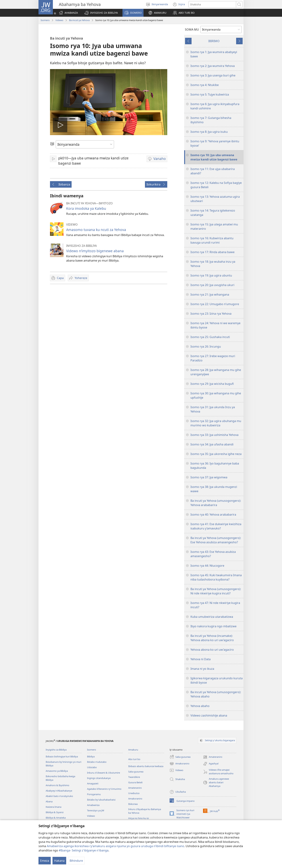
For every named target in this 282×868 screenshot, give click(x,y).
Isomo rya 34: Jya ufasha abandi (212, 444)
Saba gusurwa (136, 772)
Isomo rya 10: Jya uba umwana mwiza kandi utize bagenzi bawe (214, 157)
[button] (101, 13)
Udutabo (92, 767)
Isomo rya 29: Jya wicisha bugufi (212, 384)
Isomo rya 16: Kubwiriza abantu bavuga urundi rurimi (212, 240)
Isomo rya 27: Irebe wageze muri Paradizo (213, 358)
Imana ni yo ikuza (202, 669)
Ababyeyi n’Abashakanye (59, 791)
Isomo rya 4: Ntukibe (205, 85)
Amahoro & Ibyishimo (57, 785)
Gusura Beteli (135, 782)
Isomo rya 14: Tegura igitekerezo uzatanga (213, 213)
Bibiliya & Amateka (56, 818)
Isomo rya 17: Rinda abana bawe (212, 252)
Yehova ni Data (201, 659)
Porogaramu (94, 794)
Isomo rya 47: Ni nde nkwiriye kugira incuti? (215, 605)
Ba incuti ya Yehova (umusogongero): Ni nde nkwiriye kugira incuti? (216, 591)
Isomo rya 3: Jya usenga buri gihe (213, 75)
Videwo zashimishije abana (209, 715)
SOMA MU (192, 30)
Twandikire (134, 777)
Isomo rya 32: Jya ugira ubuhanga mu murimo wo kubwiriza (216, 423)
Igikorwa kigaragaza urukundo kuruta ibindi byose (217, 680)
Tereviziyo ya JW (96, 810)
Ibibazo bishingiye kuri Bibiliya (62, 756)
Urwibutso (134, 793)
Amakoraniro (135, 799)
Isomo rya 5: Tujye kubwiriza (210, 94)
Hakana (59, 861)
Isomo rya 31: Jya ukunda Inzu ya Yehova (213, 409)
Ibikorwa (133, 804)
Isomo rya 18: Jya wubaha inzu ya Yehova (213, 264)
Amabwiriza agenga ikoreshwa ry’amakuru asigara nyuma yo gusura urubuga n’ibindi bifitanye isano (115, 846)
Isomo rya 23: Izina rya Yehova (211, 314)
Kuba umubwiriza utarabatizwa (212, 617)
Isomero (45, 20)
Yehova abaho (200, 706)
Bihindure (76, 861)
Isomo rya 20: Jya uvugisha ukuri (212, 285)
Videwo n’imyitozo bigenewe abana (95, 251)
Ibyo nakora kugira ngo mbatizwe (213, 626)
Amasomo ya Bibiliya (57, 771)
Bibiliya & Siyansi (55, 812)
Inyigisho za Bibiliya (56, 750)
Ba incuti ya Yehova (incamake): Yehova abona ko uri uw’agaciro (212, 638)
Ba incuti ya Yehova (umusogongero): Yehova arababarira (216, 503)
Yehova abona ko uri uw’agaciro (212, 650)
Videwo (59, 20)
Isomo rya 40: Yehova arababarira (213, 515)
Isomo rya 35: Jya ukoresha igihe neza (216, 454)
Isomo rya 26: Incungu (206, 346)
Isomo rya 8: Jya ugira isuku (209, 132)
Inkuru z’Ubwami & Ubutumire (104, 773)
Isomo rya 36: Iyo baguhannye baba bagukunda (215, 466)
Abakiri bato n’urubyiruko (59, 796)
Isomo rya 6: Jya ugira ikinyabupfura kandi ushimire (215, 106)
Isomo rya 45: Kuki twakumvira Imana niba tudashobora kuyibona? (216, 577)
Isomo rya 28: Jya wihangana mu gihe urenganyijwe (216, 372)
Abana (49, 801)
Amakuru (133, 750)
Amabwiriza (93, 805)
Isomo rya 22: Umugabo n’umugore (215, 304)
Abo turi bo (134, 759)
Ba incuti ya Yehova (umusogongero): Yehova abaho (216, 694)
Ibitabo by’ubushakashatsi (101, 800)
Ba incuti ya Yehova (79, 20)
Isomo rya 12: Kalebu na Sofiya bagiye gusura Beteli (216, 185)
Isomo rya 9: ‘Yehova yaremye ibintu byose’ (215, 143)
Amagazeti (93, 783)
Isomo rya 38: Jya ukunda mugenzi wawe (214, 489)
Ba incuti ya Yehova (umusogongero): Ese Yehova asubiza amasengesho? (216, 540)
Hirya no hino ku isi (138, 818)
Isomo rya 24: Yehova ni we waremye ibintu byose (215, 325)
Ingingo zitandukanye (99, 778)
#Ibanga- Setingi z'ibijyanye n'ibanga (84, 850)
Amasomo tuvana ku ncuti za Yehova (96, 230)
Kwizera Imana (54, 807)
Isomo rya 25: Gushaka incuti (210, 337)
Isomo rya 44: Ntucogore (207, 566)
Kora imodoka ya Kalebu (86, 208)
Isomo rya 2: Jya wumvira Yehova (213, 66)
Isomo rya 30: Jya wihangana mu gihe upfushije (216, 395)
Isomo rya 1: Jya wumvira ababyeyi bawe (214, 54)
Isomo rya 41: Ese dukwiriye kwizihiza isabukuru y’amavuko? (216, 526)
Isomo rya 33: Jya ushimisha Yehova (214, 435)
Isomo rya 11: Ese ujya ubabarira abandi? (213, 171)
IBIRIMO (214, 41)
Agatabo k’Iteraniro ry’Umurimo (104, 789)
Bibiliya (91, 756)
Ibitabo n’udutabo (97, 762)
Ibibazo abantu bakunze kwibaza (146, 766)
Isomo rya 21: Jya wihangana (210, 294)
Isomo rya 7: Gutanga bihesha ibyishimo (211, 120)
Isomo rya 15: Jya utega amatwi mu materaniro (214, 226)
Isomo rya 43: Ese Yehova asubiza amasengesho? (213, 554)
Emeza (45, 861)
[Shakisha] (212, 4)
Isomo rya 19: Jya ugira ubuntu (211, 275)
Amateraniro (135, 788)
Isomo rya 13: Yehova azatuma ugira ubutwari (215, 199)
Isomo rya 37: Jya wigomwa (209, 477)
